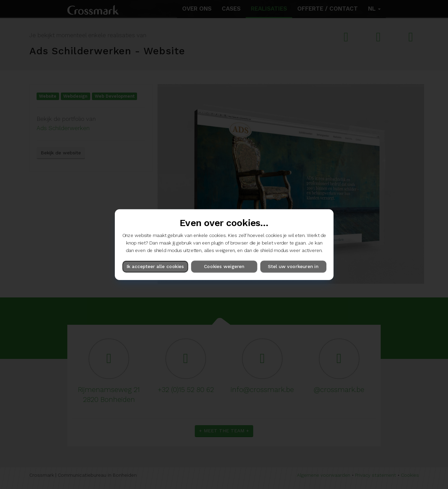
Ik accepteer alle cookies (155, 266)
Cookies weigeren (224, 266)
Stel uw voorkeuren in (293, 266)
